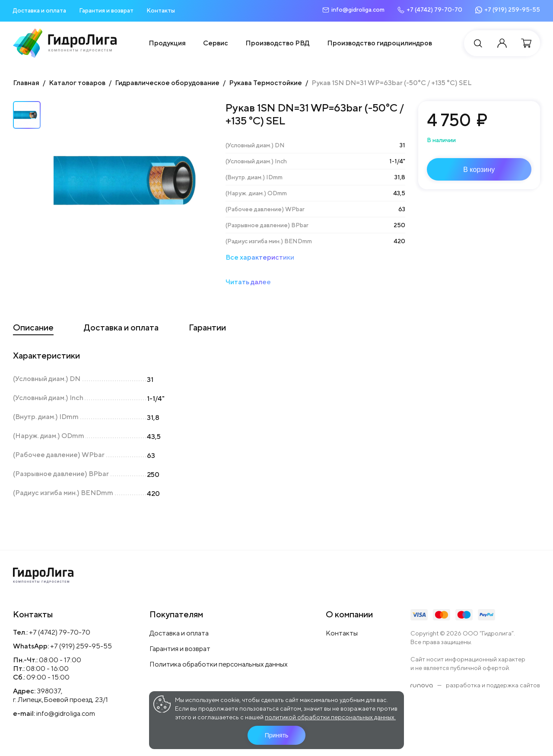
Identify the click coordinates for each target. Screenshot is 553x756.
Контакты (161, 10)
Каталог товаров (77, 83)
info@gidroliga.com (66, 713)
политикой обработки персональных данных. (330, 717)
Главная (26, 83)
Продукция (167, 43)
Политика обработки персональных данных (219, 664)
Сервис (216, 43)
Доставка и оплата (40, 10)
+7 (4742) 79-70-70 (60, 632)
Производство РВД (278, 43)
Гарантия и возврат (106, 10)
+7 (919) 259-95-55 (81, 646)
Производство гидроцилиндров (380, 43)
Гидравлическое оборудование (167, 83)
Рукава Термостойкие (265, 83)
